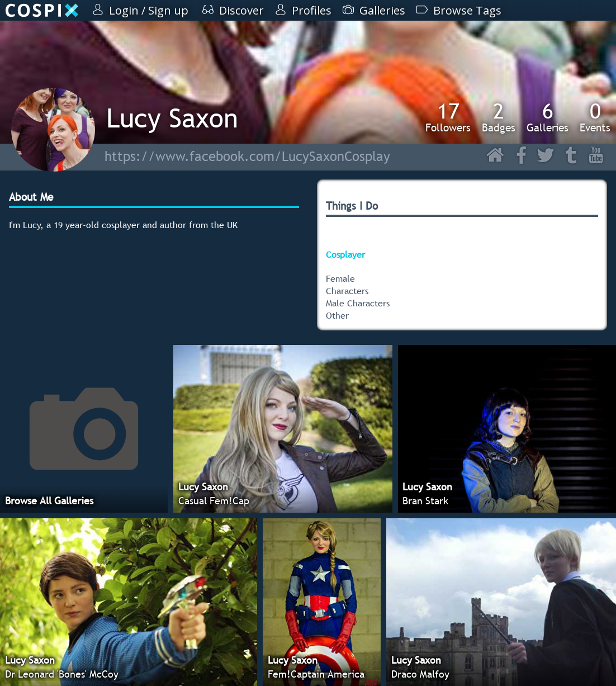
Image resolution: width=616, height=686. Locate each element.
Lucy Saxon (172, 118)
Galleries (548, 117)
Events (595, 117)
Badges (499, 117)
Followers (448, 117)
